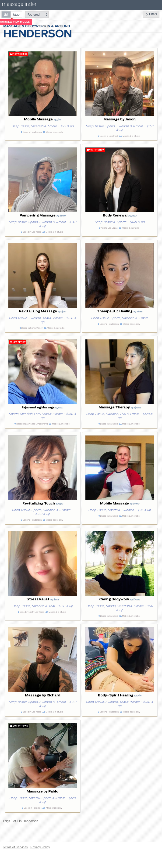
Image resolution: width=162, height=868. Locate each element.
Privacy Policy (40, 847)
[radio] (6, 14)
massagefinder (19, 5)
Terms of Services (15, 847)
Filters (151, 14)
